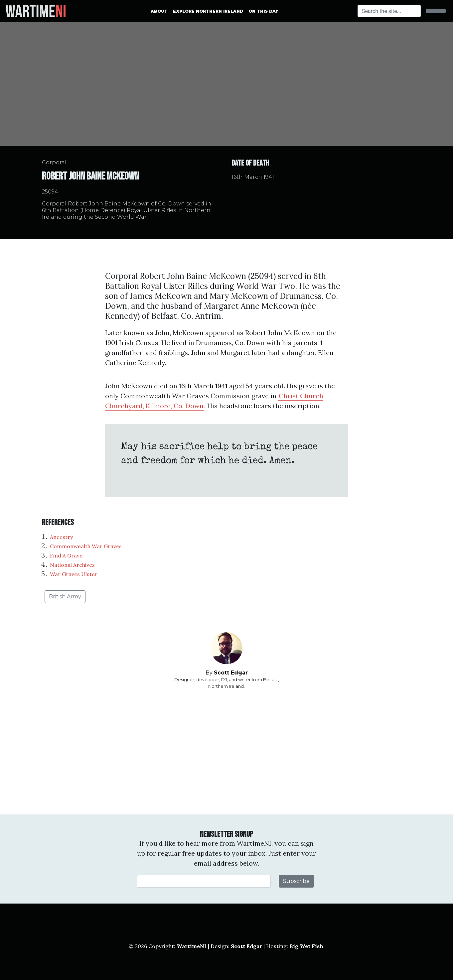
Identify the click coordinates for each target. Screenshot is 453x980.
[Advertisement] (226, 752)
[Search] (389, 11)
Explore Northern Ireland (208, 11)
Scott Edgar (231, 673)
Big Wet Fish (306, 946)
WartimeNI (192, 946)
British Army (65, 597)
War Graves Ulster (74, 574)
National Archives (72, 565)
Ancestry (61, 537)
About (159, 11)
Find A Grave (66, 555)
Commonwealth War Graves (86, 546)
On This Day (263, 11)
